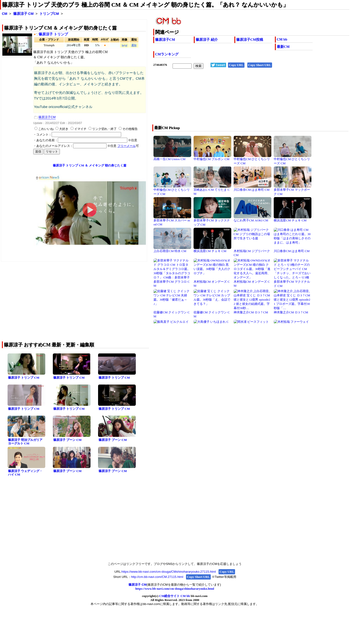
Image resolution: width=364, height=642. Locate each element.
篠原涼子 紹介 (207, 40)
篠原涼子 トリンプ (53, 34)
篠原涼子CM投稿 (250, 40)
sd (126, 45)
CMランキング (167, 54)
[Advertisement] (232, 100)
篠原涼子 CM (23, 14)
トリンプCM (49, 14)
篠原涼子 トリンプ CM (24, 378)
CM (5, 14)
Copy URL (236, 65)
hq (123, 45)
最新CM (283, 47)
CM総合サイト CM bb (175, 596)
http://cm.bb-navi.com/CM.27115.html (157, 577)
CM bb (282, 39)
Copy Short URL (260, 65)
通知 (134, 45)
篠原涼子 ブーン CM (67, 440)
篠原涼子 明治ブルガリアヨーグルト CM (25, 442)
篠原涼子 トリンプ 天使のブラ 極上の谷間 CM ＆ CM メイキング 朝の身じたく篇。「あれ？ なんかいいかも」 (145, 5)
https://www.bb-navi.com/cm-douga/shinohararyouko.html (175, 589)
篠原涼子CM (165, 40)
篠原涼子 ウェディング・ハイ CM (25, 473)
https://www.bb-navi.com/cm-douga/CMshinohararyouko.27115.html (169, 572)
